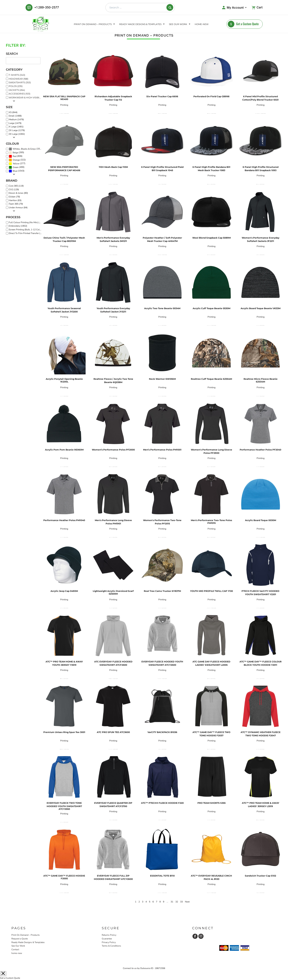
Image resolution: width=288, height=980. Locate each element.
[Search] (170, 7)
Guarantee (107, 939)
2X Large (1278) (17, 130)
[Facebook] (195, 936)
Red (15, 156)
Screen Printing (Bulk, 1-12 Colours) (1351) (26, 230)
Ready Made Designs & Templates (28, 942)
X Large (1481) (16, 127)
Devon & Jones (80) (18, 193)
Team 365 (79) (16, 204)
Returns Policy (109, 935)
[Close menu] (3, 974)
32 (177, 902)
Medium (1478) (16, 119)
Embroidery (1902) (18, 226)
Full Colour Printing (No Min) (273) (26, 222)
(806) (16, 156)
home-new (17, 953)
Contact (15, 949)
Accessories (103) (20, 94)
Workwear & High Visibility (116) (26, 98)
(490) (17, 167)
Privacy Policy (109, 942)
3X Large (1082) (17, 134)
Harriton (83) (15, 200)
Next (187, 902)
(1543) (17, 171)
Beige (15, 153)
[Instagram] (201, 936)
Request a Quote (20, 939)
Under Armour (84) (18, 208)
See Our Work (18, 946)
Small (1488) (15, 116)
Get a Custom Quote (10, 978)
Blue (15, 171)
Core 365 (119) (16, 186)
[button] (95, 24)
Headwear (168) (19, 79)
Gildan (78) (14, 197)
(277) (17, 164)
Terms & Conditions (111, 946)
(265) (16, 153)
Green (16, 167)
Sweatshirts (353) (20, 82)
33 (181, 902)
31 (172, 902)
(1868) (26, 149)
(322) (17, 160)
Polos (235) (16, 86)
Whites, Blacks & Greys (24, 149)
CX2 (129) (14, 189)
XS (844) (13, 112)
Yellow (16, 164)
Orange (16, 160)
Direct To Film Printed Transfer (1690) (26, 233)
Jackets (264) (17, 90)
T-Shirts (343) (17, 75)
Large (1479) (15, 123)
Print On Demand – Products (26, 935)
